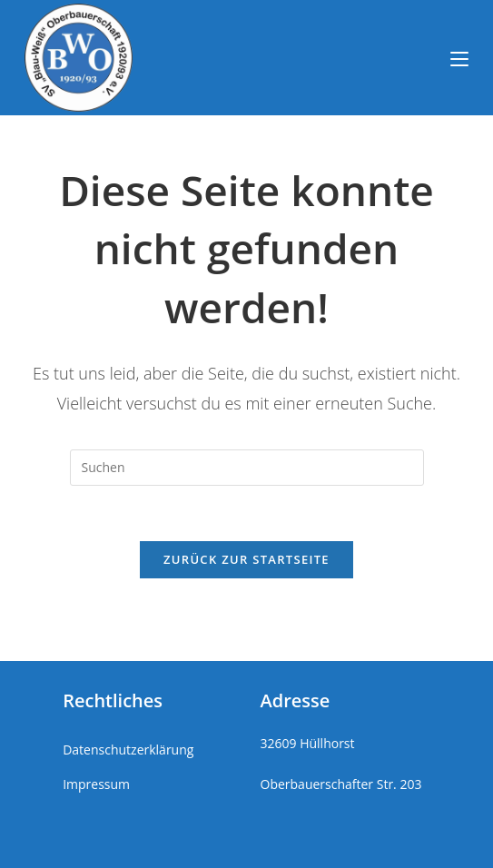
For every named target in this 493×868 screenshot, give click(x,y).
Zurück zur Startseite (246, 559)
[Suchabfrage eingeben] (247, 468)
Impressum (96, 784)
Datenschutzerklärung (128, 750)
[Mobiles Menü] (459, 57)
